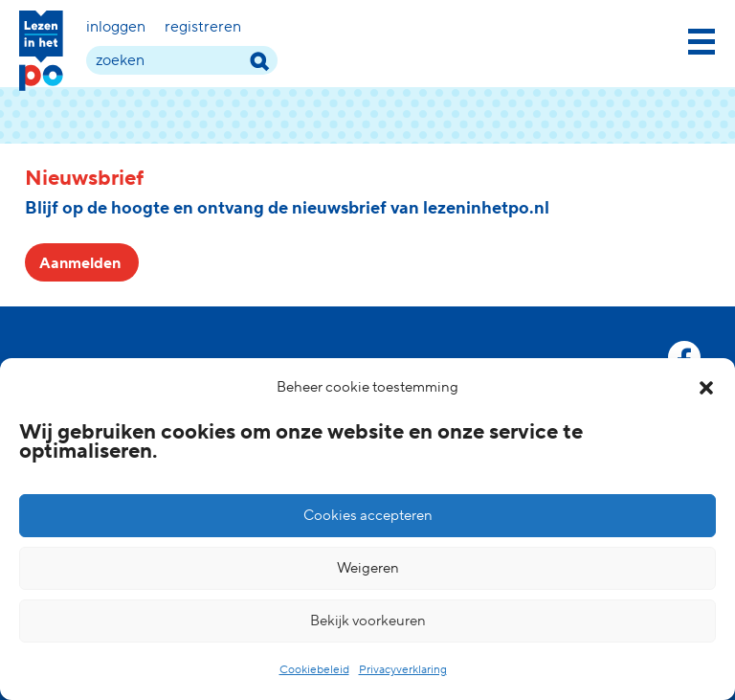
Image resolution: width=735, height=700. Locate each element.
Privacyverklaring (403, 670)
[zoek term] (182, 60)
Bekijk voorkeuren (368, 621)
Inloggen (116, 27)
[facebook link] (684, 357)
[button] (706, 388)
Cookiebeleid (314, 670)
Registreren (203, 27)
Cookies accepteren (368, 516)
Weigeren (368, 568)
